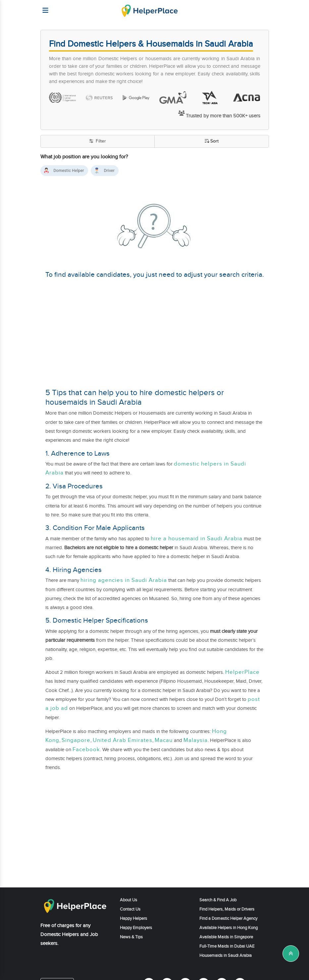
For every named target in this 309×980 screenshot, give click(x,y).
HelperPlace (242, 672)
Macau (164, 740)
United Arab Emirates (123, 740)
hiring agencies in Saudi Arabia (124, 580)
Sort (212, 141)
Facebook (86, 750)
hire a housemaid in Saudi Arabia (197, 539)
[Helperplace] (43, 7)
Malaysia (196, 740)
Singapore (76, 740)
